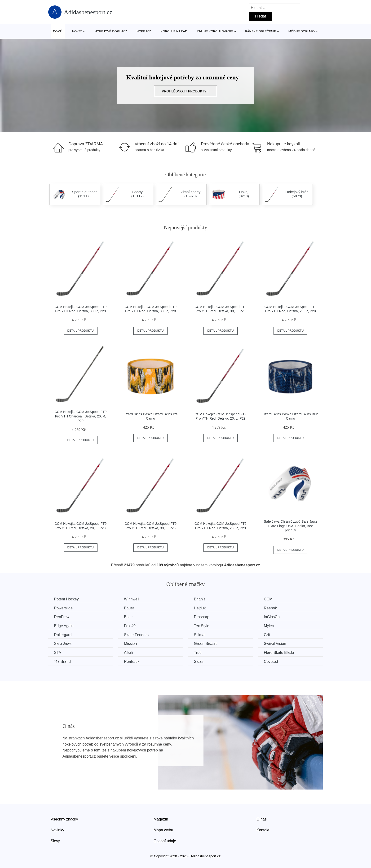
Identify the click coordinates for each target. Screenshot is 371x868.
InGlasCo (273, 617)
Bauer (130, 608)
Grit (269, 635)
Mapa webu (163, 830)
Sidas (200, 661)
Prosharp (203, 617)
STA (58, 652)
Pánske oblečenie (261, 31)
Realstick (132, 661)
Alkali (129, 652)
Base (129, 617)
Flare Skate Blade (280, 652)
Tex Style (203, 626)
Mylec (270, 626)
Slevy (55, 841)
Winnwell (132, 599)
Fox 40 (130, 626)
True (199, 652)
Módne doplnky (302, 31)
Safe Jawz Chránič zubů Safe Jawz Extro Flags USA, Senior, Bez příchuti (291, 526)
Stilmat (201, 635)
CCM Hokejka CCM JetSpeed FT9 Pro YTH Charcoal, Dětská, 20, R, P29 (80, 416)
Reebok (272, 608)
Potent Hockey (66, 599)
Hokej (77, 31)
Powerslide (63, 608)
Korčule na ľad (174, 31)
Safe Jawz (63, 644)
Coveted (273, 661)
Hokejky (144, 31)
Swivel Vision (277, 644)
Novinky (57, 830)
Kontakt (263, 830)
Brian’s (201, 599)
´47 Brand (62, 661)
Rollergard (63, 635)
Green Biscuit (206, 644)
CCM (270, 599)
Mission (131, 644)
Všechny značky (64, 819)
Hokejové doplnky (111, 31)
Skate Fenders (137, 635)
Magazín (161, 819)
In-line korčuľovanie (215, 31)
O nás (262, 819)
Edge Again (64, 626)
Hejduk (201, 608)
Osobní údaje (165, 841)
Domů (58, 31)
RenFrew (62, 617)
